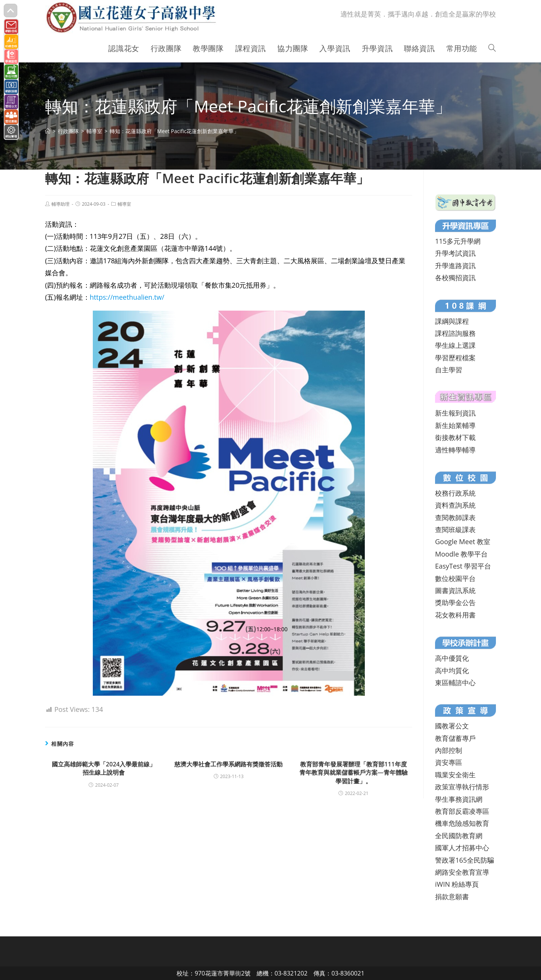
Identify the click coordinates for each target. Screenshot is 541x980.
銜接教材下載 (455, 437)
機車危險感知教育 (462, 823)
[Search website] (492, 49)
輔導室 (124, 204)
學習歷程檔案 (455, 358)
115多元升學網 (458, 241)
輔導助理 (60, 204)
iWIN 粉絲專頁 (457, 884)
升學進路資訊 (455, 265)
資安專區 (449, 762)
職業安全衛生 (455, 775)
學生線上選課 (455, 345)
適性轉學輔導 (455, 450)
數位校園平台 (455, 578)
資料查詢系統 (455, 505)
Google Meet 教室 (463, 542)
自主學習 (449, 370)
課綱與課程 (452, 321)
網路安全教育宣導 (462, 872)
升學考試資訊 (455, 253)
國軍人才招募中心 (462, 848)
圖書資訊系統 (455, 590)
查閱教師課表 (455, 517)
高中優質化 (452, 658)
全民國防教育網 (459, 836)
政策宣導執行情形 (462, 787)
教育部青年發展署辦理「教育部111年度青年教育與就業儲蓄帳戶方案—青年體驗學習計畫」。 (354, 773)
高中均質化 (452, 671)
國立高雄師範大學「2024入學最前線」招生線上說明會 (104, 768)
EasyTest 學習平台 (463, 566)
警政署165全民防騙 (465, 860)
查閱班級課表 (455, 529)
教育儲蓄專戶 (455, 738)
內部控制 (449, 750)
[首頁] (48, 131)
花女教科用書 (455, 615)
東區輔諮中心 (455, 683)
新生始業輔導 (455, 425)
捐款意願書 (452, 897)
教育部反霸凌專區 (462, 811)
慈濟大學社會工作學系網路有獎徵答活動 (228, 764)
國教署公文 (452, 726)
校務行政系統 (455, 493)
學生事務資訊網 (459, 799)
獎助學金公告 (455, 602)
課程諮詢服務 (455, 333)
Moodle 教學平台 (461, 554)
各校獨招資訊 (455, 278)
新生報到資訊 (455, 413)
